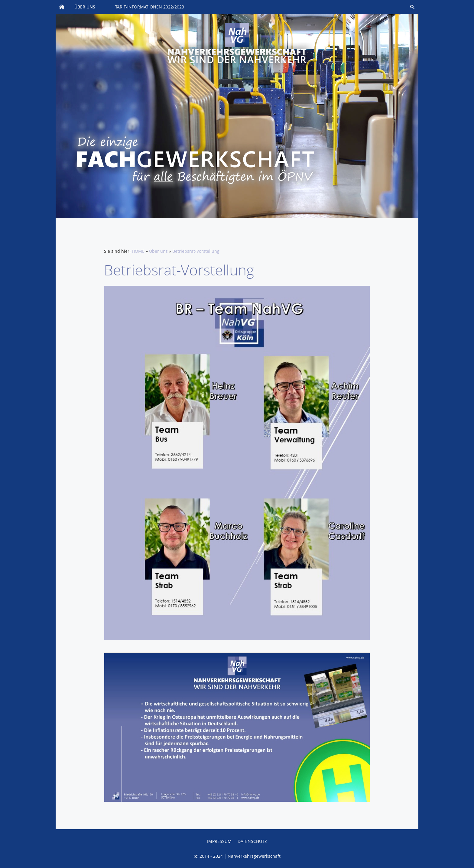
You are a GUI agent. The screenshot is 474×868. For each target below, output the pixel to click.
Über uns (158, 251)
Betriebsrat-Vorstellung (196, 251)
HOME (138, 251)
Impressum (219, 841)
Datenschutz (252, 841)
